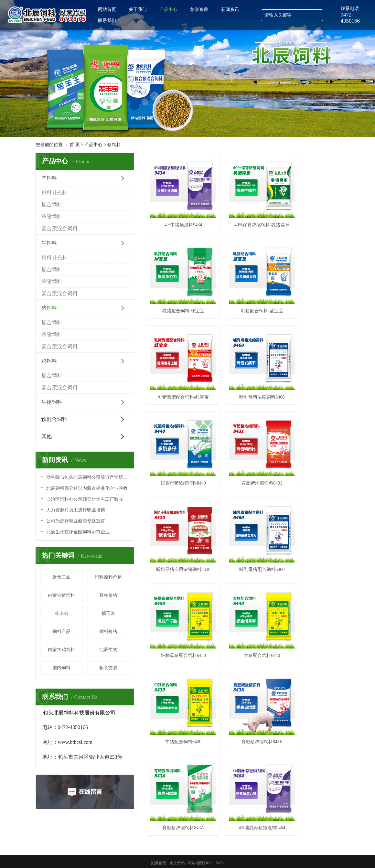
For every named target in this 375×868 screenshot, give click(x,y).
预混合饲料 (54, 419)
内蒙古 (194, 858)
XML (220, 830)
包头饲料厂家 (241, 852)
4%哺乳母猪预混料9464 (177, 585)
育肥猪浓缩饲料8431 (243, 362)
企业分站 (177, 830)
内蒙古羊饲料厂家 (213, 852)
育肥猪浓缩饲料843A (309, 511)
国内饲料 (61, 668)
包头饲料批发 (153, 852)
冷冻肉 (61, 613)
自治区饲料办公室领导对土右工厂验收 (84, 499)
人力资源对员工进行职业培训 (75, 510)
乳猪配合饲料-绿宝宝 (309, 213)
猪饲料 (114, 145)
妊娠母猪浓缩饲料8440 (177, 362)
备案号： (128, 838)
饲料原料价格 (108, 577)
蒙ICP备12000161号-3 (156, 838)
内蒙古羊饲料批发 (125, 852)
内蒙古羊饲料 (266, 838)
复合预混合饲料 (59, 228)
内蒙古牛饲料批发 (181, 852)
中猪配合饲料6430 (177, 511)
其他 (47, 436)
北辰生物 (108, 650)
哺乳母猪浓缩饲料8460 (309, 288)
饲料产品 (61, 632)
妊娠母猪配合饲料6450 (243, 436)
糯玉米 (108, 613)
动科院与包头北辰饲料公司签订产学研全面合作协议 (87, 477)
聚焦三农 (61, 577)
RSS (209, 830)
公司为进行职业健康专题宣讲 (75, 521)
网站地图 (196, 830)
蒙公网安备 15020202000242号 (209, 838)
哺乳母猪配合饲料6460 (177, 436)
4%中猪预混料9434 (177, 213)
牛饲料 (49, 243)
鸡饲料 (49, 361)
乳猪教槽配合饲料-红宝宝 (243, 288)
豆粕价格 (108, 595)
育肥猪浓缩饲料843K (243, 511)
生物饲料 (52, 402)
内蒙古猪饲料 (61, 595)
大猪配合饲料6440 (309, 436)
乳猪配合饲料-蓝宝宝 (177, 288)
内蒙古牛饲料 (307, 838)
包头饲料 (287, 838)
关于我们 (138, 10)
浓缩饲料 (52, 216)
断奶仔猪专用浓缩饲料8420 (309, 362)
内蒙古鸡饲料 (61, 650)
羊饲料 (49, 178)
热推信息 (159, 830)
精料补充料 (54, 193)
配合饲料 (52, 204)
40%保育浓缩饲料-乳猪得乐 (243, 213)
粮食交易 (108, 668)
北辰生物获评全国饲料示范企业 (77, 532)
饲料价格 (108, 632)
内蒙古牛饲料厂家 (270, 852)
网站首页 (107, 10)
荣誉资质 (199, 10)
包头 (204, 858)
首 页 (75, 145)
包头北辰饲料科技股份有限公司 (92, 838)
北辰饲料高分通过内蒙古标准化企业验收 (86, 488)
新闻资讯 (230, 10)
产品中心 (168, 10)
